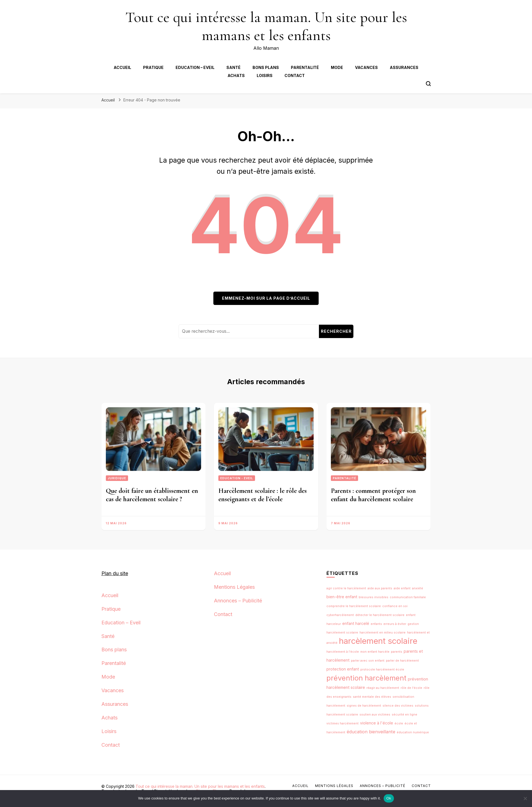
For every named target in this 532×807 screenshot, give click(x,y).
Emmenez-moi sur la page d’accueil (266, 298)
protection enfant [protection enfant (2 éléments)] (343, 669)
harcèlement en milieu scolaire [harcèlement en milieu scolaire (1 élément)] (383, 633)
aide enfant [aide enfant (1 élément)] (402, 588)
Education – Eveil (195, 67)
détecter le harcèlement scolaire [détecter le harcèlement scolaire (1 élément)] (380, 615)
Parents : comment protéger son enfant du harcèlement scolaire (373, 495)
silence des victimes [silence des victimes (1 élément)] (398, 706)
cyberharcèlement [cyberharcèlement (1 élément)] (340, 615)
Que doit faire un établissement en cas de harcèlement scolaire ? (152, 495)
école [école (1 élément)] (399, 723)
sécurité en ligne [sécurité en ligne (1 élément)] (404, 715)
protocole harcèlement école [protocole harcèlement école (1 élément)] (382, 670)
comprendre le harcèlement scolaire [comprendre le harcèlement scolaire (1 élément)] (354, 606)
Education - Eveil (237, 478)
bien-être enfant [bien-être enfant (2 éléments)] (342, 597)
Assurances (404, 67)
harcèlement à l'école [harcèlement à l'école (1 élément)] (343, 652)
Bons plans (266, 67)
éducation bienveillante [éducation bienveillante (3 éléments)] (371, 732)
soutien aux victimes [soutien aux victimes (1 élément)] (375, 715)
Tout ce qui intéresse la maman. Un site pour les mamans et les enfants (266, 26)
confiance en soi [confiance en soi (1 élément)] (395, 606)
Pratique (153, 67)
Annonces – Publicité (238, 601)
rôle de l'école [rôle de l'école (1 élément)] (411, 688)
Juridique (117, 478)
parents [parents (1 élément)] (397, 652)
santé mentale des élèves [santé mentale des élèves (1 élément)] (372, 697)
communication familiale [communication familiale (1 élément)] (408, 597)
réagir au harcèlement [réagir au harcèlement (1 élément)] (383, 688)
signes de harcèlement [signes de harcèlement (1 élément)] (364, 706)
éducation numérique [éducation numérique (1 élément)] (413, 732)
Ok (389, 798)
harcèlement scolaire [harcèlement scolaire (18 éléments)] (378, 641)
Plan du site (115, 573)
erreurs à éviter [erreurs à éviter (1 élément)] (395, 624)
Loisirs (265, 75)
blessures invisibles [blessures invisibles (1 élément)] (374, 597)
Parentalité (305, 67)
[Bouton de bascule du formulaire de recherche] (428, 84)
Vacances (366, 67)
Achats (236, 75)
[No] (525, 798)
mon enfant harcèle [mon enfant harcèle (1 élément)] (375, 652)
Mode (337, 67)
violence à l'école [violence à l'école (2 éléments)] (377, 723)
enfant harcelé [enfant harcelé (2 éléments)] (356, 623)
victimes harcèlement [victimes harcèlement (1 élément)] (343, 723)
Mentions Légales (234, 587)
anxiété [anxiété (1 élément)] (418, 588)
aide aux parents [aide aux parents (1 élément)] (380, 588)
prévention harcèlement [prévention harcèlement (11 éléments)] (366, 678)
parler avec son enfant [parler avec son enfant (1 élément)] (368, 661)
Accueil (122, 67)
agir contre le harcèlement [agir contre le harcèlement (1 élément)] (346, 588)
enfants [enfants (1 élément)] (376, 624)
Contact (295, 75)
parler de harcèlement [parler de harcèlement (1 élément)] (402, 661)
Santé (233, 67)
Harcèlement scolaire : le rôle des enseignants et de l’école (263, 495)
